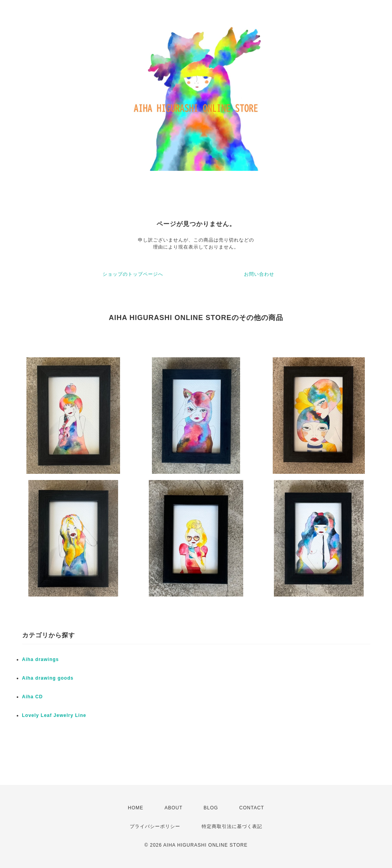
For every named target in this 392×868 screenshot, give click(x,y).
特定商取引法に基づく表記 (232, 826)
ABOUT (173, 808)
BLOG (211, 808)
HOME (136, 808)
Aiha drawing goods (48, 678)
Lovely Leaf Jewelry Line (54, 715)
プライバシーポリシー (155, 826)
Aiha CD (33, 697)
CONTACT (252, 808)
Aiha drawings (41, 659)
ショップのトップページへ (133, 274)
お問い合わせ (259, 274)
